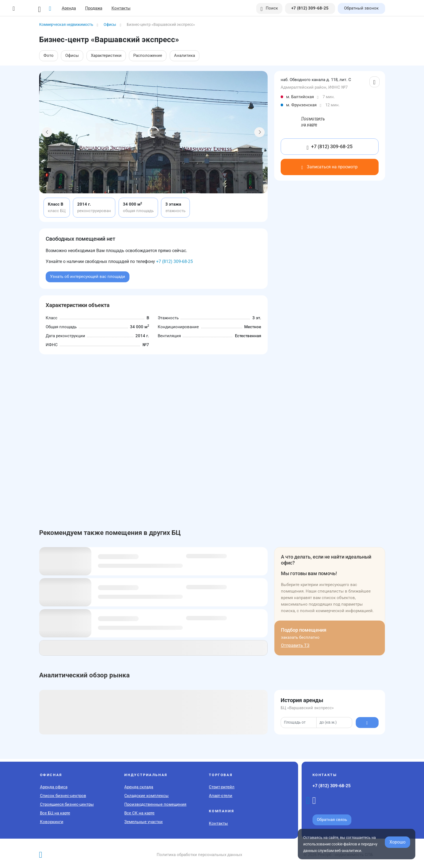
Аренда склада (139, 787)
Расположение (148, 55)
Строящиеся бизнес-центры (67, 804)
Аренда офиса (54, 787)
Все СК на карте (139, 813)
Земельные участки (143, 822)
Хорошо (397, 842)
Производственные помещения (155, 804)
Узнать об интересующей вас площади (88, 277)
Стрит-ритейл (222, 787)
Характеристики (106, 55)
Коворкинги (52, 822)
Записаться (329, 167)
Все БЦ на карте (55, 813)
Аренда (69, 8)
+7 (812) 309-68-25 (174, 261)
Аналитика (185, 55)
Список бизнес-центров (63, 796)
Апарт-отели (221, 796)
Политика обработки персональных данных (199, 855)
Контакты (121, 8)
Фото (49, 55)
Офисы (72, 55)
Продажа (94, 8)
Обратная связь (332, 820)
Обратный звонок (361, 8)
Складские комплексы (146, 796)
